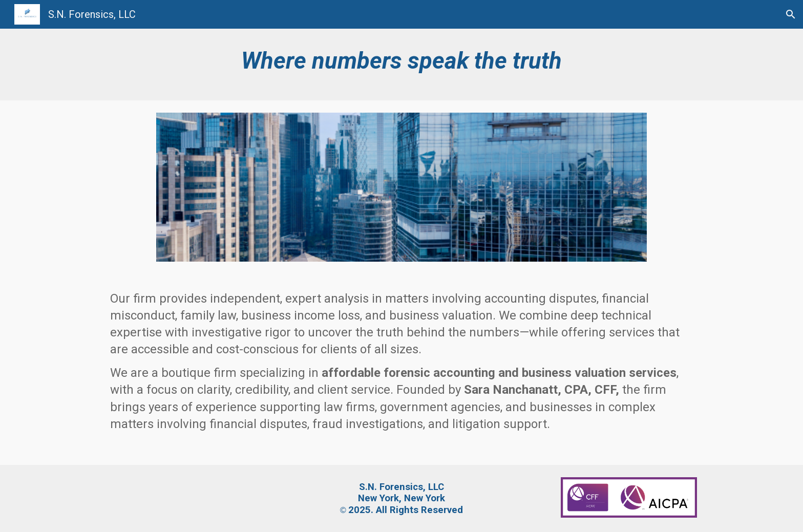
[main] (401, 65)
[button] (791, 14)
